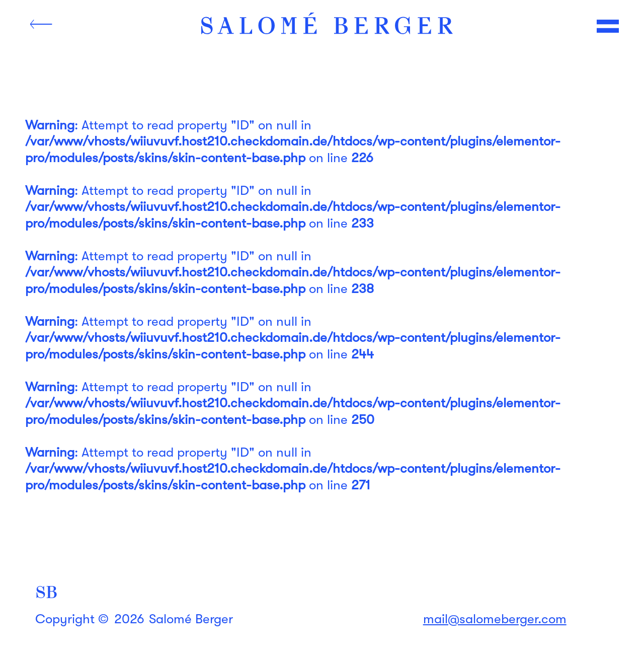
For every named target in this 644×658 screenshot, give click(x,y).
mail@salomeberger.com (495, 619)
